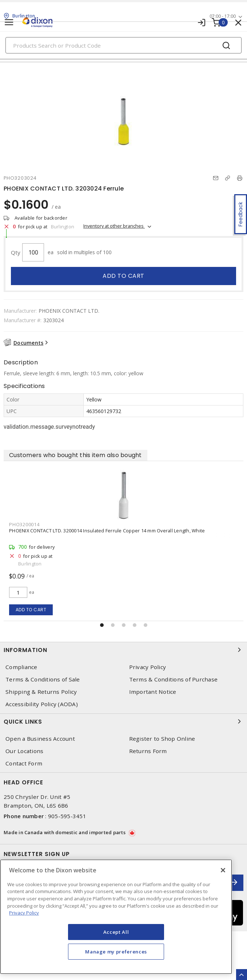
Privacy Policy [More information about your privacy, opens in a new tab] (24, 913)
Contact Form (24, 763)
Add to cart (123, 276)
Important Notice (153, 692)
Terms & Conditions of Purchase (174, 679)
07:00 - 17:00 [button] (223, 16)
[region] (116, 917)
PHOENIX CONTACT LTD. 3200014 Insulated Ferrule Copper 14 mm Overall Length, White (107, 531)
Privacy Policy (148, 667)
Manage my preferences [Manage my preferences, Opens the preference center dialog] (116, 952)
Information (123, 650)
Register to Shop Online (162, 739)
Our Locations (24, 751)
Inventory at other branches (114, 226)
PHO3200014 (24, 524)
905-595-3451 (67, 816)
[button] (102, 625)
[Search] (123, 45)
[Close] (223, 870)
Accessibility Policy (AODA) (42, 704)
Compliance (21, 667)
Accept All (116, 932)
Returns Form (148, 751)
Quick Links (123, 721)
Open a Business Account (40, 739)
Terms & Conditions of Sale (43, 679)
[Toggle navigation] (9, 22)
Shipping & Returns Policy (41, 692)
